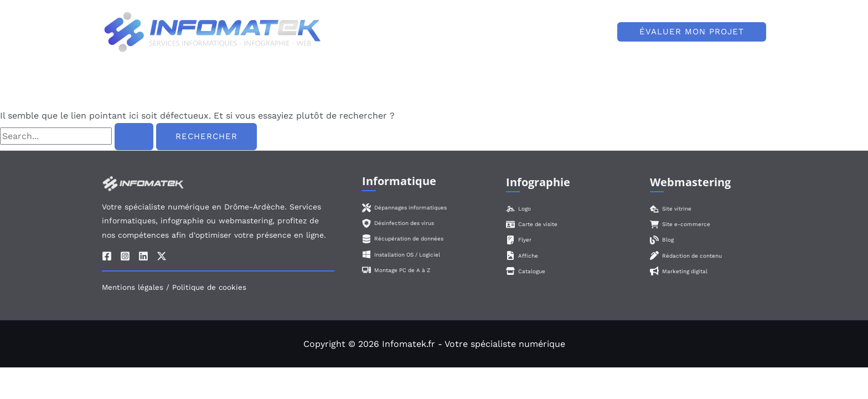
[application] (532, 32)
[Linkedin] (143, 256)
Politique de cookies (209, 287)
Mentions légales (133, 287)
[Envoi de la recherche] (134, 137)
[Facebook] (107, 256)
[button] (692, 32)
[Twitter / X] (162, 256)
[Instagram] (125, 256)
